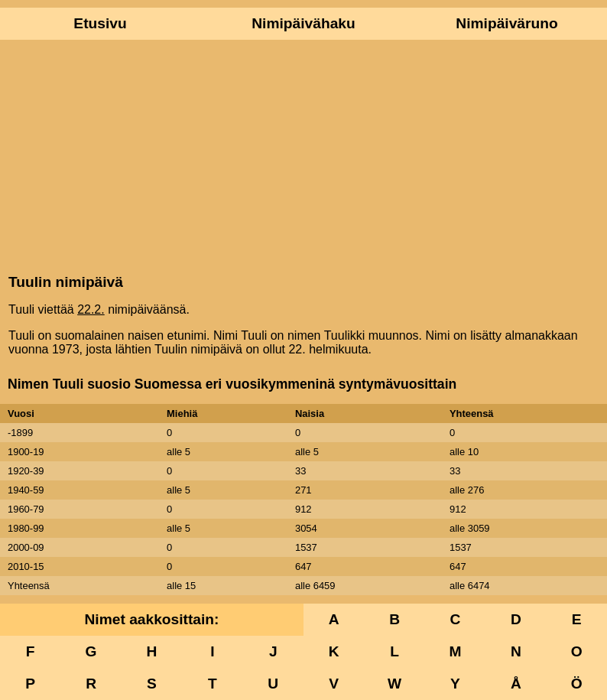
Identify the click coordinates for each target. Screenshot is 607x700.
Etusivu (100, 23)
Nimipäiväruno (506, 23)
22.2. (91, 309)
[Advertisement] (303, 155)
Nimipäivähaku (303, 23)
